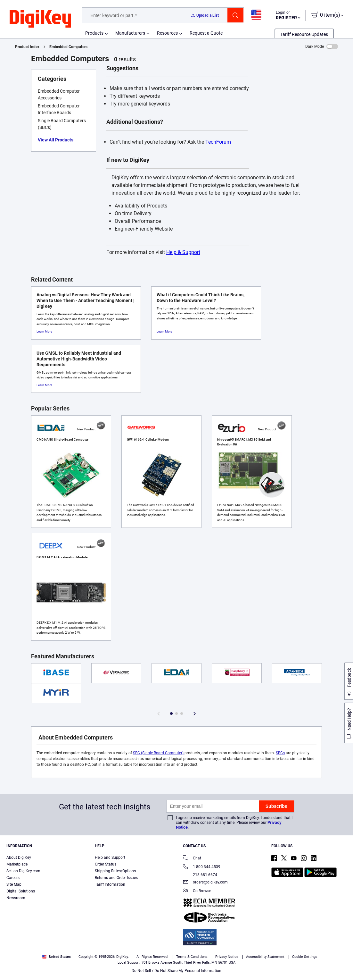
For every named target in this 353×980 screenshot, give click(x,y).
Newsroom (16, 898)
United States (57, 957)
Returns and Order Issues (116, 878)
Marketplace (17, 864)
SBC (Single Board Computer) (158, 753)
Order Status (106, 864)
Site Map (14, 884)
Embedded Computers (68, 47)
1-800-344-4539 (202, 867)
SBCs (280, 753)
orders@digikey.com (205, 883)
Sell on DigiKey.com (23, 871)
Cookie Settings (305, 957)
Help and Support (110, 857)
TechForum (218, 142)
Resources (167, 33)
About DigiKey (19, 857)
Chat (192, 859)
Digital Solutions (21, 891)
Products (94, 33)
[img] (40, 19)
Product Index (27, 47)
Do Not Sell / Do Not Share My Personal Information (176, 971)
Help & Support (183, 252)
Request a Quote (206, 33)
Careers (13, 878)
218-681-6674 (200, 875)
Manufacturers (130, 33)
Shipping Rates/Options (115, 871)
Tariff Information (110, 884)
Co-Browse (197, 891)
